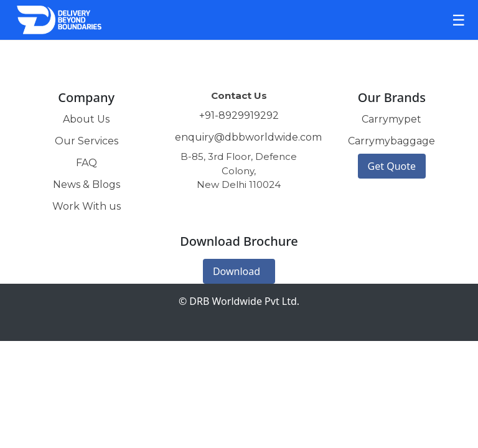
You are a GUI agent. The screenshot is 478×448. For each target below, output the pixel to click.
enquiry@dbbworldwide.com (248, 137)
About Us (86, 119)
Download (237, 271)
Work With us (87, 206)
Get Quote (392, 166)
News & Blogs (87, 184)
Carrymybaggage (391, 141)
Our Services (87, 141)
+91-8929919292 (239, 115)
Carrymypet (391, 119)
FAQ (87, 163)
